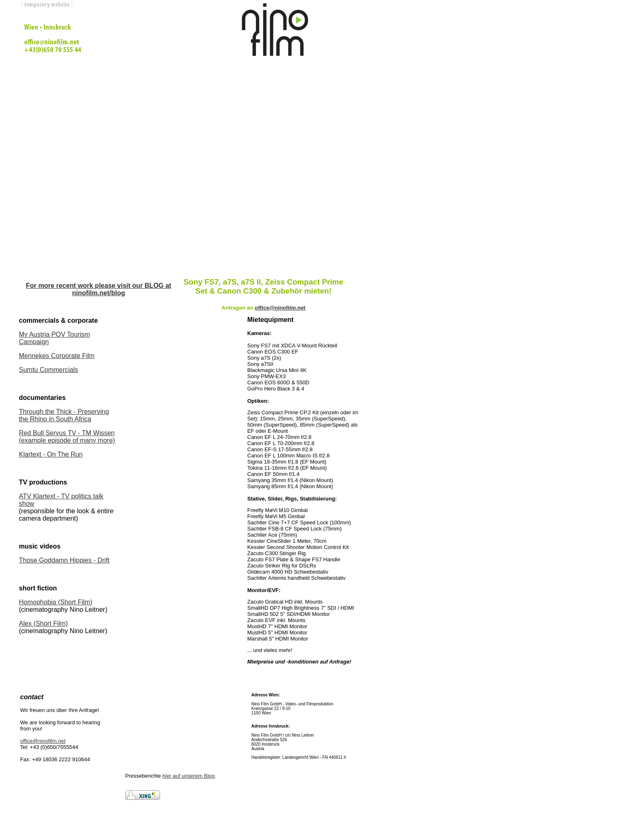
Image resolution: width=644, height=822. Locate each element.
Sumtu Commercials (48, 370)
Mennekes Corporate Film (57, 356)
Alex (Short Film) (43, 623)
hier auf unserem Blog (188, 776)
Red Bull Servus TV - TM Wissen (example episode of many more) (67, 437)
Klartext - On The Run (51, 454)
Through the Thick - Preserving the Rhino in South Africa (64, 415)
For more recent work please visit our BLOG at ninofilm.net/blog (99, 289)
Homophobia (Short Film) (56, 602)
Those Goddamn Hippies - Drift (64, 560)
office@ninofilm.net (43, 741)
